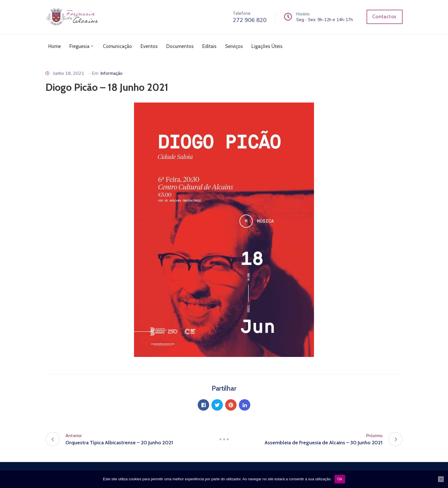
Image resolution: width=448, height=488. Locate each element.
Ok (340, 479)
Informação (111, 73)
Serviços (234, 46)
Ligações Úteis (267, 46)
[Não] (441, 479)
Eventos (149, 46)
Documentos (180, 46)
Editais (209, 46)
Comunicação (117, 46)
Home (55, 46)
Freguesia (82, 46)
